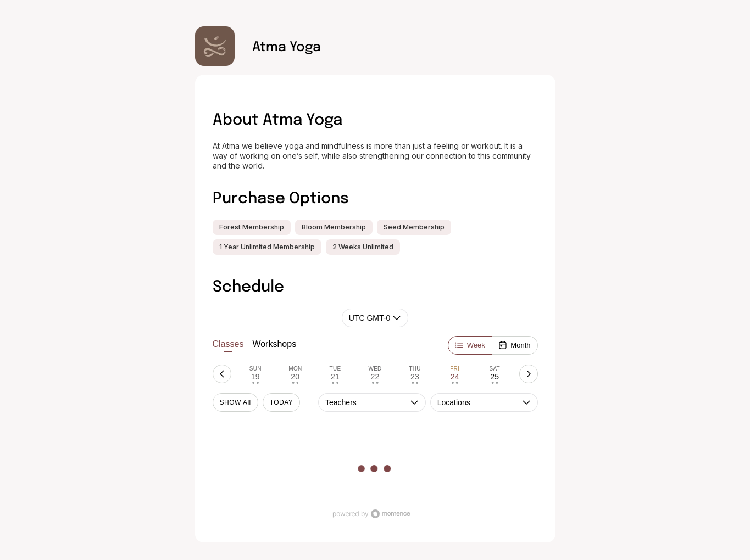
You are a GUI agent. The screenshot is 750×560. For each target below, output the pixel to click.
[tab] (256, 374)
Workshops (274, 344)
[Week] (470, 345)
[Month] (514, 345)
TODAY (282, 402)
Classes (228, 346)
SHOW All (235, 402)
